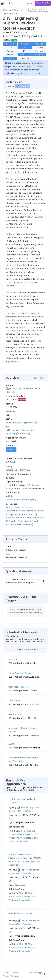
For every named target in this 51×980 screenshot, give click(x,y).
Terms (6, 976)
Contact (15, 973)
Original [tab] (10, 86)
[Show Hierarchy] (13, 392)
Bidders (39, 55)
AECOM (12, 744)
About (6, 973)
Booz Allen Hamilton (18, 687)
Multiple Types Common (18, 470)
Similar (10, 58)
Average (10, 478)
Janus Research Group (20, 673)
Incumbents (25, 55)
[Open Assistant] (45, 974)
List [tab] (36, 378)
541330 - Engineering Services (20, 423)
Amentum (13, 659)
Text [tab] (42, 378)
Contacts (39, 44)
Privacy (15, 976)
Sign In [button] (28, 3)
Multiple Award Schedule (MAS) (21, 500)
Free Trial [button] (43, 3)
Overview (25, 44)
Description (10, 44)
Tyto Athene (14, 701)
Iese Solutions (15, 714)
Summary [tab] (23, 86)
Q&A (25, 48)
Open (11, 449)
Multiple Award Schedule (20, 913)
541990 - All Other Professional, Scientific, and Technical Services (22, 897)
